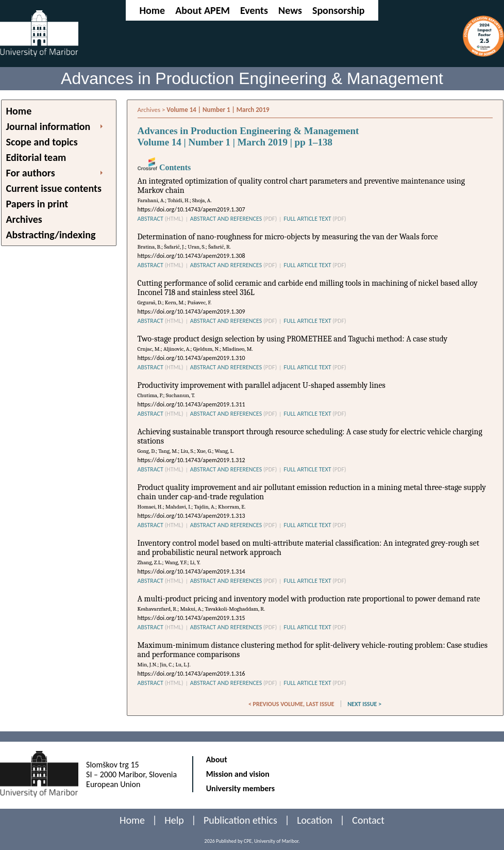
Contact (368, 820)
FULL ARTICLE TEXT (315, 219)
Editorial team (36, 157)
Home (152, 10)
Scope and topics (42, 142)
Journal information (48, 126)
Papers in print (37, 204)
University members (241, 788)
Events (254, 10)
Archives (24, 219)
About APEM (203, 10)
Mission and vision (238, 774)
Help (174, 820)
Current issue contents (54, 188)
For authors (31, 173)
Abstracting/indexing (51, 235)
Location (315, 820)
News (290, 10)
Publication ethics (240, 820)
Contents (164, 167)
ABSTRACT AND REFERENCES (234, 219)
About (217, 759)
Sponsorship (339, 10)
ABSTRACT (161, 219)
